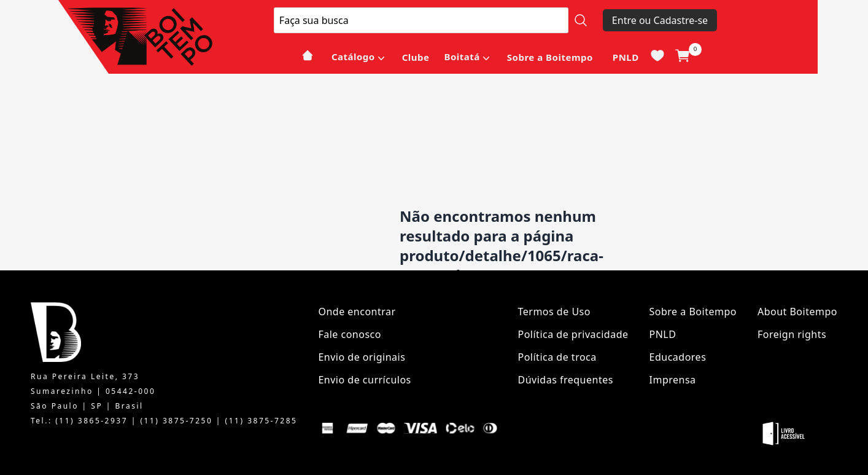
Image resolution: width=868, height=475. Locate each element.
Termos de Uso (554, 312)
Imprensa (673, 380)
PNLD (626, 57)
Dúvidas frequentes (566, 380)
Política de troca (557, 357)
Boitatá (462, 57)
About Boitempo (797, 312)
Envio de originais (362, 357)
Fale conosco (350, 334)
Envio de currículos (364, 380)
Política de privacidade (573, 334)
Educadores (678, 357)
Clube (416, 57)
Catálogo (353, 57)
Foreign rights (792, 334)
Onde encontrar (357, 312)
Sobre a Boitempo (550, 57)
